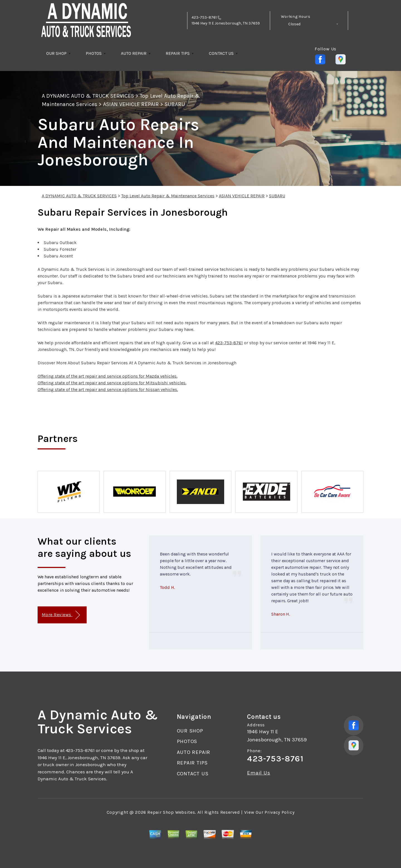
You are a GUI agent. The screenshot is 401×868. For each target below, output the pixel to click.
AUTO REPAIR (134, 53)
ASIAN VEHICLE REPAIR (131, 104)
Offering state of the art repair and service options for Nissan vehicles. (108, 389)
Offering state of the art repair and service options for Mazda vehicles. (107, 376)
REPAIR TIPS (178, 53)
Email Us (259, 773)
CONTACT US (221, 53)
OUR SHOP (56, 53)
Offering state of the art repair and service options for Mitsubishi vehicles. (112, 383)
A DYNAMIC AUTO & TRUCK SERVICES (88, 96)
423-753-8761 (204, 17)
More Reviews (61, 615)
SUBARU (175, 104)
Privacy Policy (279, 812)
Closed (294, 24)
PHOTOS (94, 53)
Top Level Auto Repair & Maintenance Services (168, 196)
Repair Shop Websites (171, 812)
